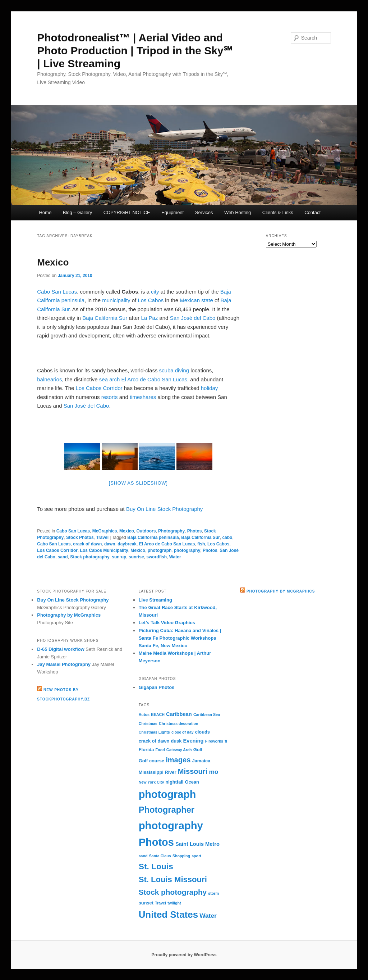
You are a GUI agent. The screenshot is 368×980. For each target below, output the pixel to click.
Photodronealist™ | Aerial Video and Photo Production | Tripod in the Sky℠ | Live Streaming (134, 51)
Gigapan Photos (157, 687)
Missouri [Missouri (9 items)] (193, 771)
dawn (110, 544)
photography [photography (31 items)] (171, 825)
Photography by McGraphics (69, 615)
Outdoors (146, 531)
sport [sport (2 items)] (196, 856)
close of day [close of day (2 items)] (183, 732)
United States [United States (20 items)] (168, 915)
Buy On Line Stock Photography (164, 509)
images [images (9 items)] (178, 760)
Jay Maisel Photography (64, 664)
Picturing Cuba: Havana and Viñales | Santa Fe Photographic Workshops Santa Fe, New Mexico (180, 638)
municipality (116, 300)
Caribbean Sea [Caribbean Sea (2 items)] (207, 714)
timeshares (143, 397)
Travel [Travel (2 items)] (160, 903)
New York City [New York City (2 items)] (151, 782)
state (207, 300)
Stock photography (90, 557)
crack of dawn (87, 544)
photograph (160, 550)
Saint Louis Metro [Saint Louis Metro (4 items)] (197, 844)
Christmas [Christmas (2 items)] (148, 723)
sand (63, 557)
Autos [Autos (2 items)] (144, 714)
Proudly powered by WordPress (184, 955)
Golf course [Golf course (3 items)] (151, 761)
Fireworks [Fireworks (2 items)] (214, 741)
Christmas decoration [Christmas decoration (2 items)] (179, 723)
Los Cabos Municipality (104, 550)
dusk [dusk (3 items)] (176, 741)
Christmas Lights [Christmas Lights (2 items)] (154, 732)
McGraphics (105, 531)
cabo (227, 537)
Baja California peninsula (153, 537)
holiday (210, 388)
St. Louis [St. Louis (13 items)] (156, 866)
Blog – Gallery (78, 212)
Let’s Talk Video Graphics (167, 623)
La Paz (150, 318)
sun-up (119, 557)
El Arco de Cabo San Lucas (154, 379)
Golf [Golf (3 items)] (198, 750)
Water (175, 557)
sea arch (110, 379)
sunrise (136, 557)
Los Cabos (151, 300)
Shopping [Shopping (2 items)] (181, 856)
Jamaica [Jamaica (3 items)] (201, 761)
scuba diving (174, 370)
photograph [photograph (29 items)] (167, 794)
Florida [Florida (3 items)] (146, 750)
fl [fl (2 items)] (226, 741)
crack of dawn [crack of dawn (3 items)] (154, 741)
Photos (195, 531)
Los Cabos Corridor (99, 388)
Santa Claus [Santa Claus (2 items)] (160, 856)
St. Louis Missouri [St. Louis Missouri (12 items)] (173, 879)
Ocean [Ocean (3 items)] (192, 782)
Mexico (53, 262)
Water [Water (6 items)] (208, 916)
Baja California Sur (105, 318)
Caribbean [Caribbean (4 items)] (179, 714)
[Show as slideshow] (138, 483)
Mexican (190, 300)
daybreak (127, 544)
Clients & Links (278, 212)
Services (204, 212)
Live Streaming (155, 600)
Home (45, 212)
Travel (102, 537)
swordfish (157, 557)
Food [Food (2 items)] (160, 750)
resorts (110, 397)
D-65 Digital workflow (61, 649)
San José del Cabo (193, 318)
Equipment (172, 212)
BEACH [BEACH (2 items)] (158, 714)
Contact (312, 212)
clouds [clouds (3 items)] (203, 732)
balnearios (49, 379)
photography (187, 550)
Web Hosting (238, 212)
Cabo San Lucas (57, 292)
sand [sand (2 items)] (143, 856)
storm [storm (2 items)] (213, 893)
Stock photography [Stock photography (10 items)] (173, 892)
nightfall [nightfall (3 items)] (175, 782)
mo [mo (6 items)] (213, 772)
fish (201, 544)
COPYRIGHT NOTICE (127, 212)
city (155, 292)
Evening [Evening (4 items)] (194, 741)
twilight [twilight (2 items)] (174, 903)
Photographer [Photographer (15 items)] (167, 810)
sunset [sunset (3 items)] (146, 903)
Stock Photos (80, 537)
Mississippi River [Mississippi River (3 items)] (158, 772)
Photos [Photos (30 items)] (156, 842)
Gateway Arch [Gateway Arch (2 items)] (179, 750)
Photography (171, 531)
